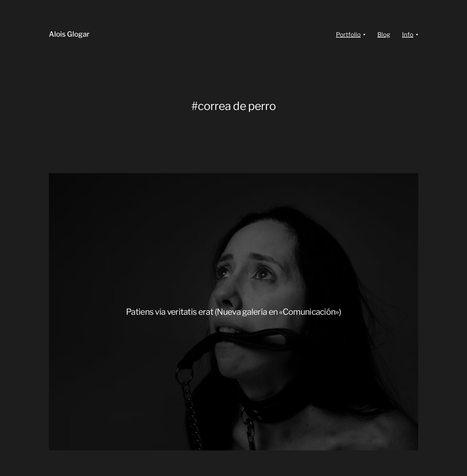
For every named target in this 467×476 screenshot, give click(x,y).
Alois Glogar (69, 34)
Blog (384, 35)
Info (408, 35)
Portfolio (348, 35)
